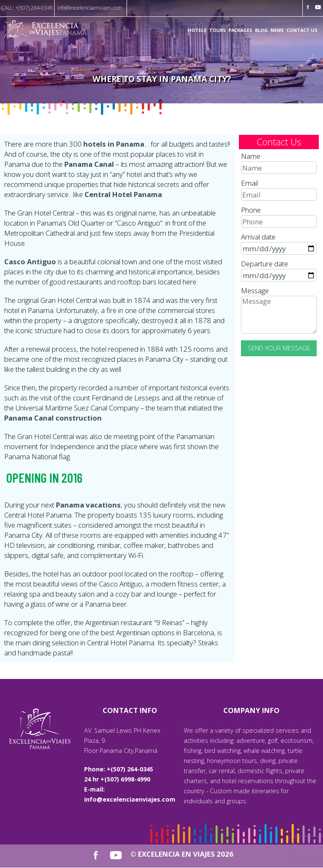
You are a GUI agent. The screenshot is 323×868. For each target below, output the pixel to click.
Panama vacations (88, 505)
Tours (217, 30)
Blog (261, 30)
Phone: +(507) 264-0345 (119, 769)
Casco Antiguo (30, 262)
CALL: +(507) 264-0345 (27, 8)
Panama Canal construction (53, 418)
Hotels (197, 30)
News (277, 30)
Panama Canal (89, 164)
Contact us (302, 30)
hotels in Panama (114, 144)
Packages (240, 30)
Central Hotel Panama (123, 194)
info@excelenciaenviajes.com (90, 8)
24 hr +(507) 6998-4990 (117, 779)
